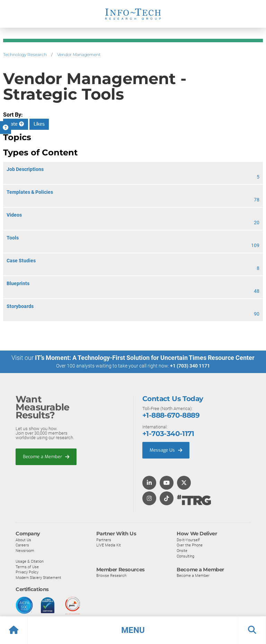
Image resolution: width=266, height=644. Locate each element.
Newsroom (25, 551)
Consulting (185, 556)
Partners (104, 539)
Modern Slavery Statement (38, 578)
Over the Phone (190, 545)
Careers (22, 545)
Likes (39, 124)
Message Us (166, 450)
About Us (23, 539)
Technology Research (25, 55)
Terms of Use (27, 566)
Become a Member (46, 456)
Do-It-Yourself (188, 539)
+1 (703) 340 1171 (190, 366)
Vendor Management (79, 55)
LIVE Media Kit (109, 545)
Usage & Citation (30, 561)
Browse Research (111, 575)
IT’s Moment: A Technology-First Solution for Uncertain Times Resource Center (145, 358)
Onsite (182, 551)
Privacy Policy (27, 572)
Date (16, 124)
